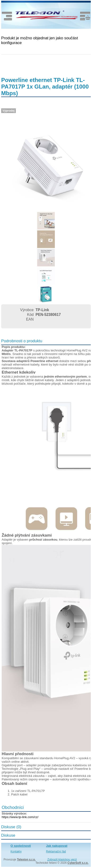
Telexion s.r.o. (26, 860)
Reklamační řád (56, 852)
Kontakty (16, 852)
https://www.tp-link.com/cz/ (20, 817)
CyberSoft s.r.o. (78, 863)
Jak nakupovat (57, 846)
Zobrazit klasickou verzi (62, 860)
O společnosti (21, 846)
